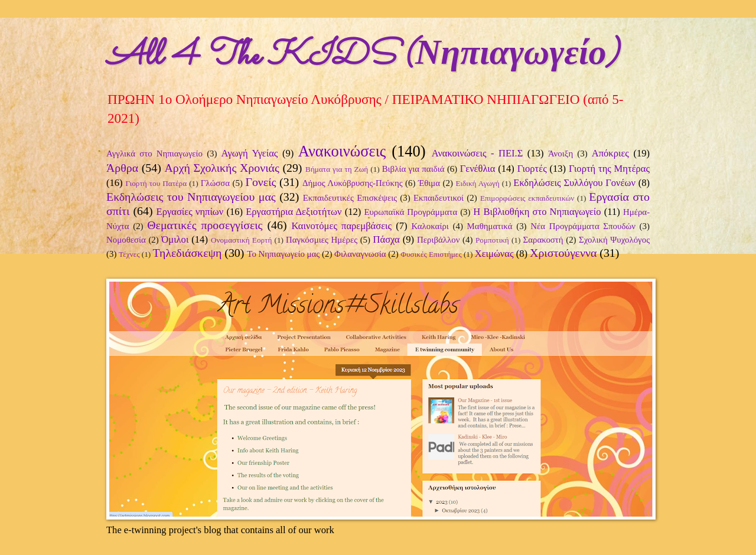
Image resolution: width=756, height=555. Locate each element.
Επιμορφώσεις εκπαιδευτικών (527, 198)
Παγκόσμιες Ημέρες (322, 240)
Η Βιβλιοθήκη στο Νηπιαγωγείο (537, 212)
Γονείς (260, 182)
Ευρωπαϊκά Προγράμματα (410, 212)
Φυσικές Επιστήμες (431, 254)
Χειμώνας (494, 254)
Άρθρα (122, 168)
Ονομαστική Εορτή (241, 240)
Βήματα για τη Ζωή (337, 169)
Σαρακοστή (543, 240)
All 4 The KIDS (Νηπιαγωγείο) (362, 57)
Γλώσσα (216, 183)
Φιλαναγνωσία (360, 254)
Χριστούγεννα (563, 253)
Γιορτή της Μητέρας (609, 169)
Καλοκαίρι (430, 226)
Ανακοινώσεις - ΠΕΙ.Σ (478, 153)
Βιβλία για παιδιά (413, 169)
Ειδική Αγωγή (477, 183)
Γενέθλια (478, 169)
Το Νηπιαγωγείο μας (283, 254)
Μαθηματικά (490, 226)
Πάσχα (387, 239)
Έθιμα (429, 183)
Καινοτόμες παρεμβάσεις (341, 226)
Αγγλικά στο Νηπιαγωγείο (154, 154)
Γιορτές (532, 169)
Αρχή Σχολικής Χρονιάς (221, 168)
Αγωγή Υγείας (250, 153)
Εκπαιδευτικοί (439, 198)
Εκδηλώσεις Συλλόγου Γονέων (574, 183)
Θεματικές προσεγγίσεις (205, 225)
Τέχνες (129, 254)
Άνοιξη (561, 154)
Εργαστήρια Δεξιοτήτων (294, 212)
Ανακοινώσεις (342, 151)
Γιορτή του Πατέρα (156, 183)
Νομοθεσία (126, 240)
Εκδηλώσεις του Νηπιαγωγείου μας (191, 197)
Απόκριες (610, 153)
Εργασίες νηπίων (190, 212)
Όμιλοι (175, 239)
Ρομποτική (492, 240)
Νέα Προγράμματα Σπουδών (583, 226)
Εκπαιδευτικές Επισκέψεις (350, 198)
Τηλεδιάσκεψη (188, 253)
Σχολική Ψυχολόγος (614, 240)
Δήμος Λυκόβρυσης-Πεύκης (353, 183)
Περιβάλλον (438, 240)
